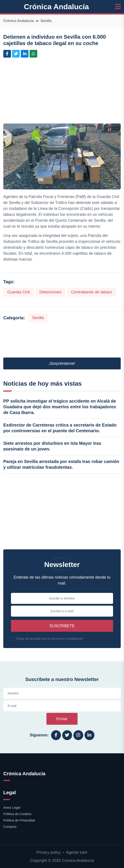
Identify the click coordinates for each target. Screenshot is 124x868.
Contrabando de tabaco (92, 292)
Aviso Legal (12, 807)
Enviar (62, 719)
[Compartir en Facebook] (7, 54)
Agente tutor (77, 852)
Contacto (10, 827)
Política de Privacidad (19, 820)
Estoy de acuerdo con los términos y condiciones (50, 639)
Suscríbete (62, 626)
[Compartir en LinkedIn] (25, 54)
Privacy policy (48, 852)
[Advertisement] (62, 93)
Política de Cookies (17, 814)
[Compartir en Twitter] (16, 54)
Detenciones (50, 292)
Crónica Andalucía (56, 7)
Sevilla (46, 21)
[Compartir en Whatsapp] (33, 54)
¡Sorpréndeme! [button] (62, 363)
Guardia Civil (19, 292)
